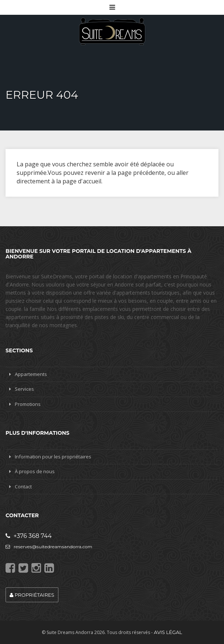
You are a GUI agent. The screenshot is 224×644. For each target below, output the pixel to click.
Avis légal (168, 632)
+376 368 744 (29, 536)
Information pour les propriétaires (53, 457)
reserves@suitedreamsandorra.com (49, 547)
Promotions (28, 404)
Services (24, 389)
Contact (23, 487)
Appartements (31, 374)
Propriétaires (32, 595)
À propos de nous (35, 471)
